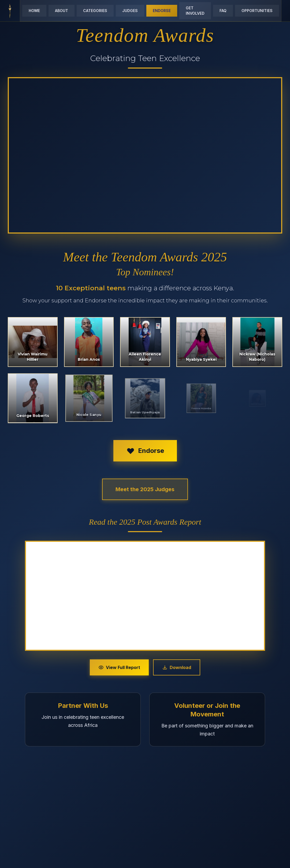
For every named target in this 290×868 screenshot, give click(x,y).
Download (177, 667)
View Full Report (119, 667)
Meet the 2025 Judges (145, 489)
